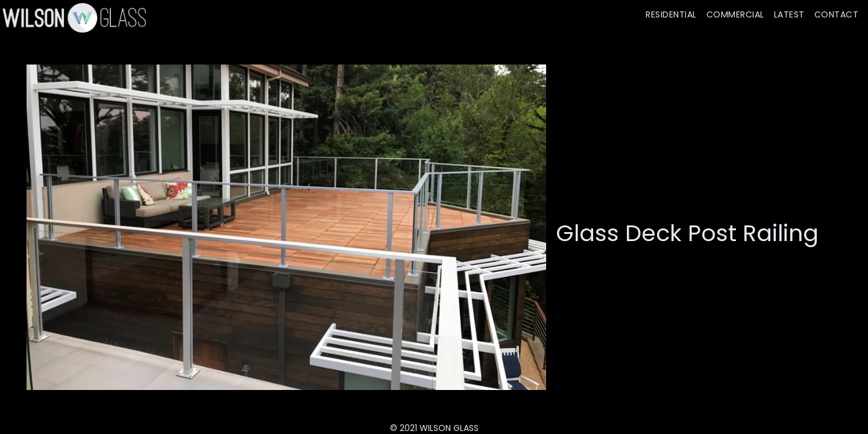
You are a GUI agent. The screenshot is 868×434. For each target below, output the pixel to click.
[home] (73, 17)
